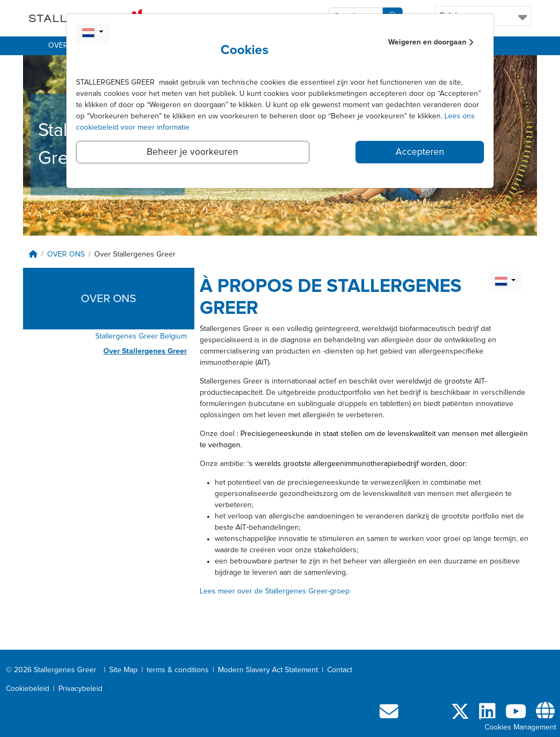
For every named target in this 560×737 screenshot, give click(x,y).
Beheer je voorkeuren (192, 152)
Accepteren (420, 152)
